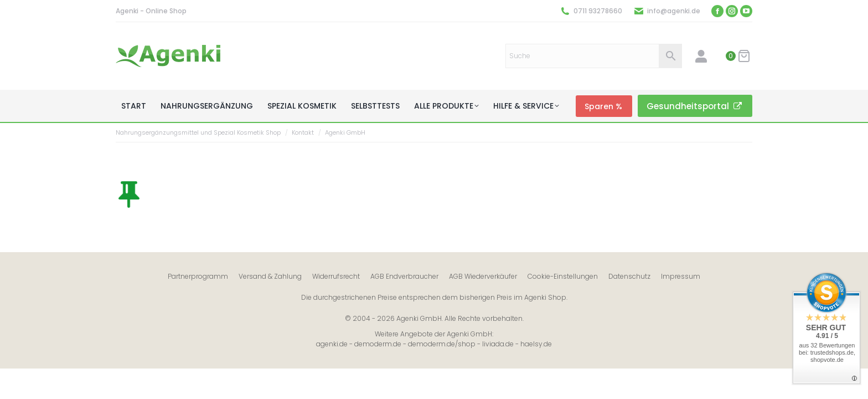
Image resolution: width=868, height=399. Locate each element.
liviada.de (498, 344)
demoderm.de (378, 344)
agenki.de (332, 344)
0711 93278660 (598, 11)
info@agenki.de (674, 11)
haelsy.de (536, 344)
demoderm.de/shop (442, 344)
